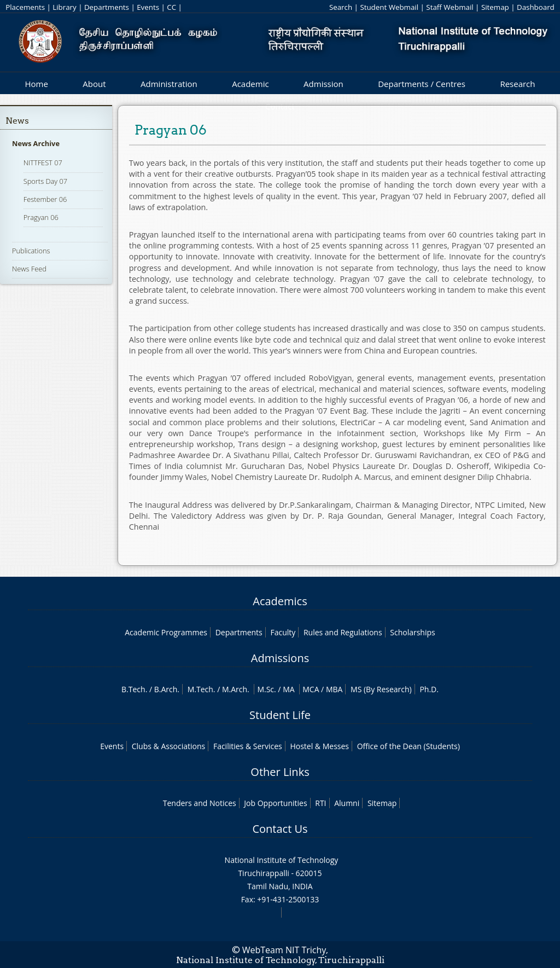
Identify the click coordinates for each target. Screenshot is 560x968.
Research (517, 84)
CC (171, 7)
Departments (107, 7)
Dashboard (536, 7)
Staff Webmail (450, 7)
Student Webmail (389, 7)
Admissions (280, 658)
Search (341, 7)
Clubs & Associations (169, 746)
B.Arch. (167, 689)
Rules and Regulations (343, 632)
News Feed (29, 269)
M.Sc (266, 689)
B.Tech (133, 689)
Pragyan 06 (41, 217)
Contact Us (280, 829)
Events (148, 7)
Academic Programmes (166, 632)
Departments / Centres (422, 84)
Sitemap (495, 7)
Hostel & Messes (319, 746)
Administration (169, 84)
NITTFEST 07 (43, 163)
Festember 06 (45, 199)
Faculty (283, 632)
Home (36, 84)
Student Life (280, 715)
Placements (25, 7)
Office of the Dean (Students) (409, 746)
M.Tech (200, 689)
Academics (280, 601)
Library (64, 7)
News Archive (36, 143)
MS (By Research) (381, 689)
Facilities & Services (248, 746)
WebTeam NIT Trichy (284, 950)
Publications (31, 251)
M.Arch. (236, 689)
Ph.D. (429, 689)
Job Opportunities (275, 803)
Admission (323, 84)
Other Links (280, 772)
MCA (311, 689)
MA (288, 689)
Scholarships (412, 632)
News (17, 121)
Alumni (347, 803)
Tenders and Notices (200, 803)
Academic (250, 84)
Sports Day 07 (45, 181)
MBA (334, 689)
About (94, 84)
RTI (320, 803)
